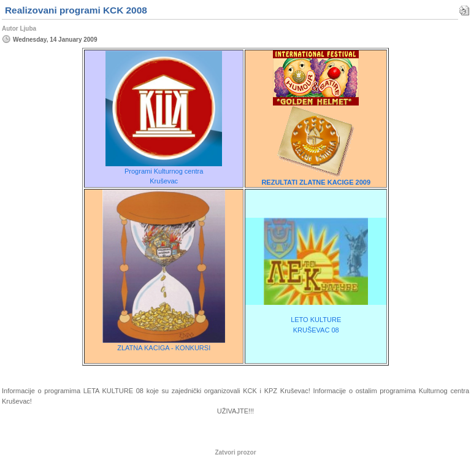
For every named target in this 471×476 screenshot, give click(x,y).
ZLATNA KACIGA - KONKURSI (164, 348)
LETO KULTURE (316, 320)
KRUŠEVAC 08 (316, 330)
